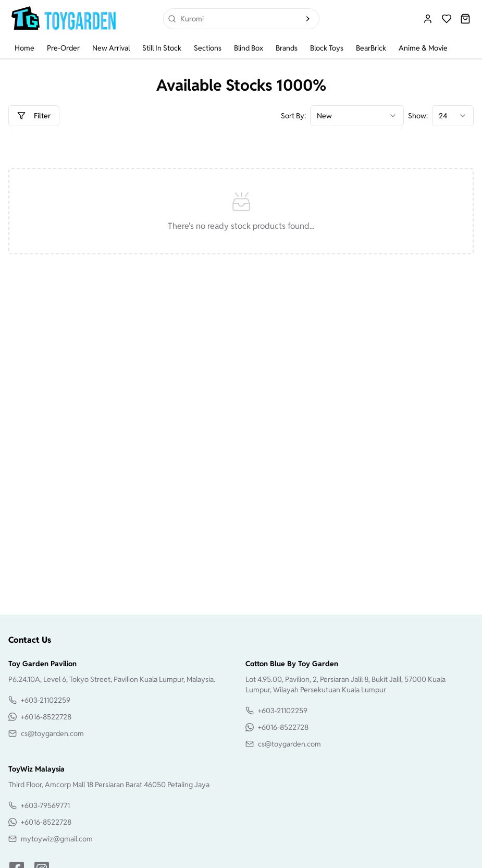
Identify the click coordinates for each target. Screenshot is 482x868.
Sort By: (293, 116)
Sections (208, 48)
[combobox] (357, 116)
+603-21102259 (46, 700)
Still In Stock (162, 48)
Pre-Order (63, 48)
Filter (34, 116)
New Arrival (111, 48)
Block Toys (327, 48)
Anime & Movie (423, 48)
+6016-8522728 (46, 717)
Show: (418, 116)
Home (24, 48)
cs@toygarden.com (52, 733)
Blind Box (249, 48)
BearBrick (371, 48)
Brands (287, 48)
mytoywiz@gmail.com (57, 839)
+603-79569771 (45, 805)
